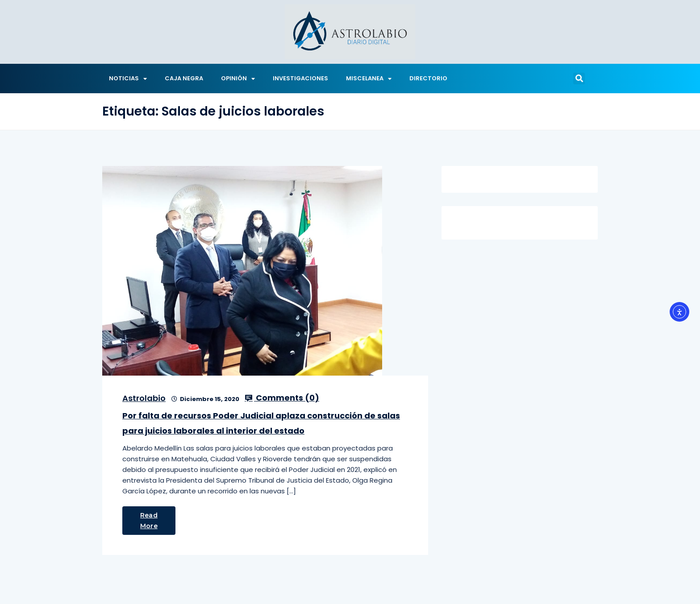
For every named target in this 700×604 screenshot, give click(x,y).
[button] (579, 79)
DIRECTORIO (428, 78)
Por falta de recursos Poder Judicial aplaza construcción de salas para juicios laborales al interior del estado (261, 423)
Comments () (282, 398)
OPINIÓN (238, 79)
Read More (149, 521)
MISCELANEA (369, 79)
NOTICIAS (128, 79)
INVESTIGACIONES (300, 78)
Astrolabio (144, 398)
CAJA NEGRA (184, 78)
